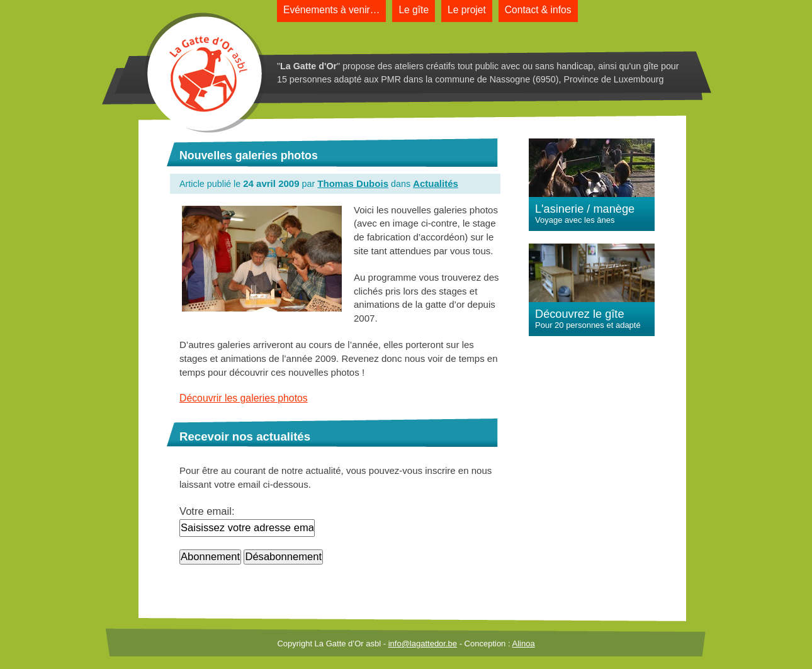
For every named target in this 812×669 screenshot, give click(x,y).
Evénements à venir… (331, 10)
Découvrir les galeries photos (244, 398)
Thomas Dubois (353, 183)
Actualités (436, 183)
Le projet (467, 10)
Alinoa (523, 644)
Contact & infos (538, 10)
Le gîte (414, 10)
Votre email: (207, 511)
